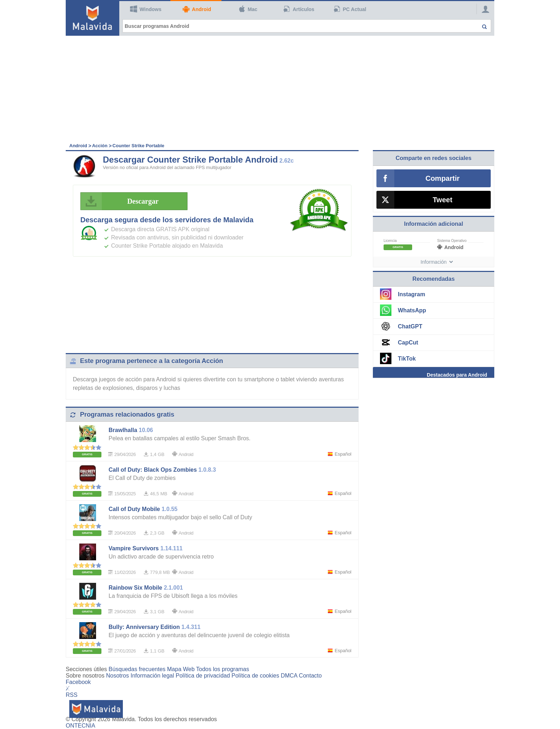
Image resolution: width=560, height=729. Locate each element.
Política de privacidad (203, 676)
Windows (146, 9)
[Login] (484, 9)
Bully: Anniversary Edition (144, 627)
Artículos (299, 9)
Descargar (122, 201)
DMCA (289, 676)
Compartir (442, 178)
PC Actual (350, 9)
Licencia (390, 241)
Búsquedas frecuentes (137, 669)
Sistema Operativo (452, 241)
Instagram (411, 294)
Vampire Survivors (134, 548)
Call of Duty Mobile (134, 509)
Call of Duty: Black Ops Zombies (153, 470)
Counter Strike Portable (138, 146)
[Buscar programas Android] (307, 26)
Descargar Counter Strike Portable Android (190, 160)
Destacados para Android (457, 375)
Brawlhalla (123, 430)
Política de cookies (255, 676)
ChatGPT (410, 326)
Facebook (78, 682)
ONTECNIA (81, 726)
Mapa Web (181, 669)
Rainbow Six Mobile (135, 588)
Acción (100, 146)
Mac (248, 9)
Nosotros (117, 676)
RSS (72, 695)
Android (197, 9)
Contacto (310, 676)
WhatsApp (412, 310)
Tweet (442, 200)
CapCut (408, 343)
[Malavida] (92, 18)
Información (433, 262)
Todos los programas (223, 669)
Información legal (152, 676)
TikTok (407, 359)
